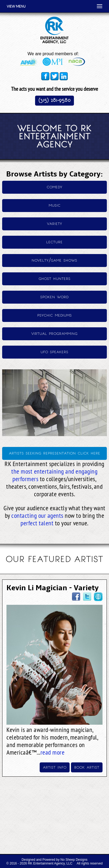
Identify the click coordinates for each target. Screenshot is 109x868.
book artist (87, 767)
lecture (54, 242)
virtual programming (54, 333)
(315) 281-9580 (54, 100)
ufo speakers (54, 351)
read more (53, 752)
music (54, 205)
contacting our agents (37, 515)
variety (54, 223)
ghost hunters (54, 278)
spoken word (54, 296)
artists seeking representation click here (54, 453)
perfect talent (37, 523)
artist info (55, 767)
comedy (54, 187)
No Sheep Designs (74, 860)
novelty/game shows (54, 260)
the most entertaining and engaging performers (54, 475)
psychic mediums (54, 315)
